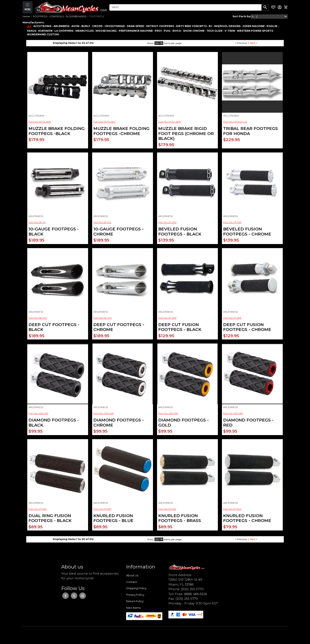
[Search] (185, 7)
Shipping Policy (136, 588)
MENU (28, 10)
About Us (132, 575)
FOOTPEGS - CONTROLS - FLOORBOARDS (60, 16)
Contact (132, 582)
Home (26, 16)
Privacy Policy (135, 595)
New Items (133, 608)
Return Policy (135, 601)
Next (253, 43)
